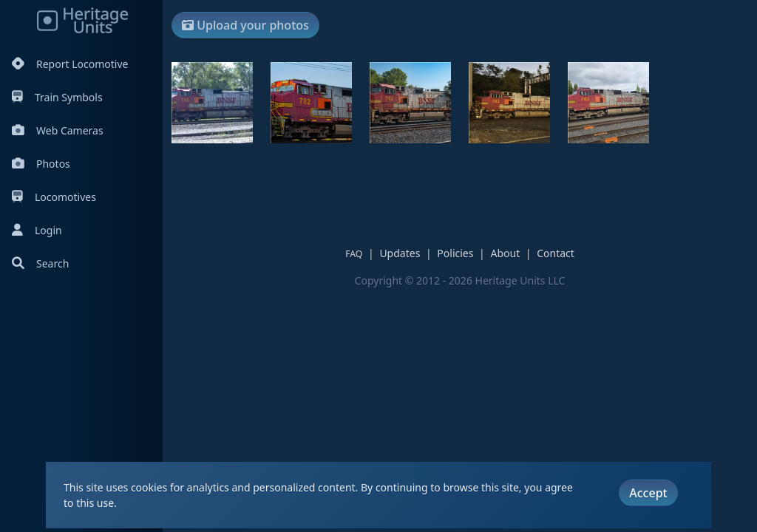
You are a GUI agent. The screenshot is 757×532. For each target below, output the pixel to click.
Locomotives (54, 197)
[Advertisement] (441, 166)
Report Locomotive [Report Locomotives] (70, 64)
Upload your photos (245, 25)
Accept (648, 493)
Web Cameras (58, 130)
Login (37, 230)
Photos (41, 164)
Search (40, 263)
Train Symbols (57, 97)
